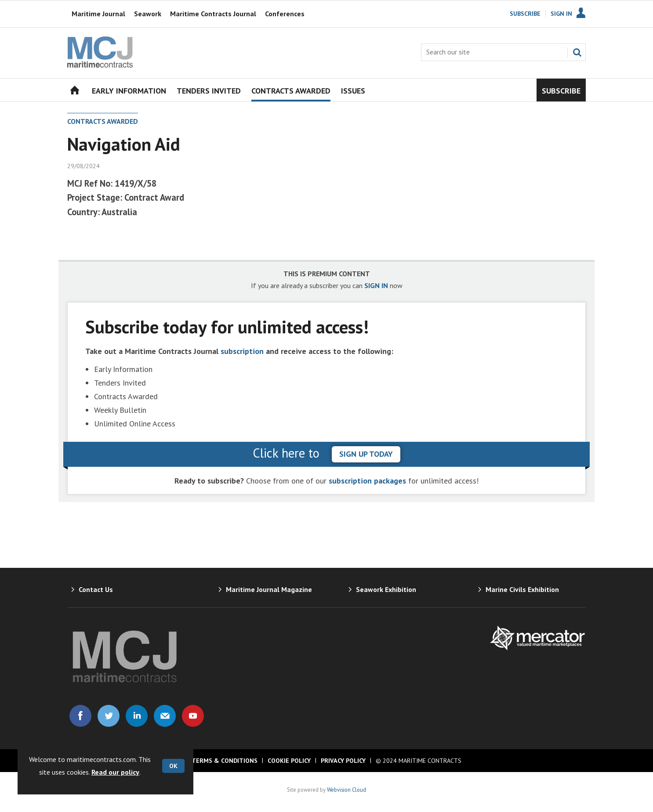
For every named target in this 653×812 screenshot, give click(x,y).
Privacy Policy (343, 761)
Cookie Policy (289, 761)
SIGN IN (376, 285)
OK (173, 766)
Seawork (148, 14)
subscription (242, 351)
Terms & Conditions (225, 761)
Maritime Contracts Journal (213, 14)
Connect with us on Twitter (109, 716)
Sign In (561, 14)
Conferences (285, 14)
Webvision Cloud (346, 790)
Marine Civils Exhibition (522, 589)
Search (577, 52)
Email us (165, 716)
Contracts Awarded (103, 121)
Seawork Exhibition (386, 589)
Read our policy (115, 772)
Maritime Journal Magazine (269, 589)
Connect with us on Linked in (137, 716)
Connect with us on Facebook (80, 716)
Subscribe (525, 14)
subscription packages (367, 481)
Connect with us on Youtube (193, 716)
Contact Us (96, 589)
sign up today (366, 454)
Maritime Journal (98, 14)
